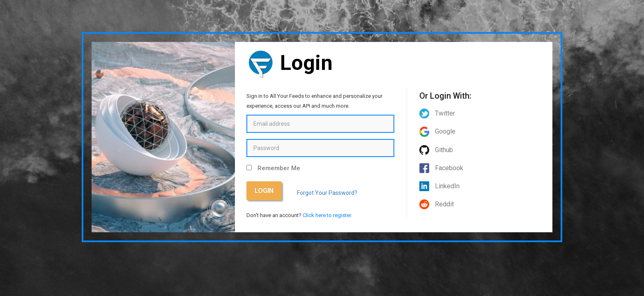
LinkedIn (439, 186)
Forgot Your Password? (327, 193)
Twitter (437, 113)
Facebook (441, 168)
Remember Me (279, 168)
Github (436, 150)
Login (264, 191)
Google (437, 131)
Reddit (437, 204)
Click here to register (327, 215)
